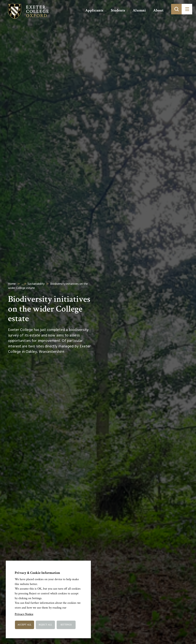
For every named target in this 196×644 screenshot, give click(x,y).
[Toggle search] (176, 9)
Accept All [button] (24, 625)
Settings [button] (66, 625)
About (158, 10)
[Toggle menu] (187, 9)
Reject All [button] (45, 625)
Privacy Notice (24, 614)
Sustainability (36, 284)
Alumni (139, 10)
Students (118, 10)
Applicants (94, 10)
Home (12, 284)
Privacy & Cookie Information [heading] (37, 573)
